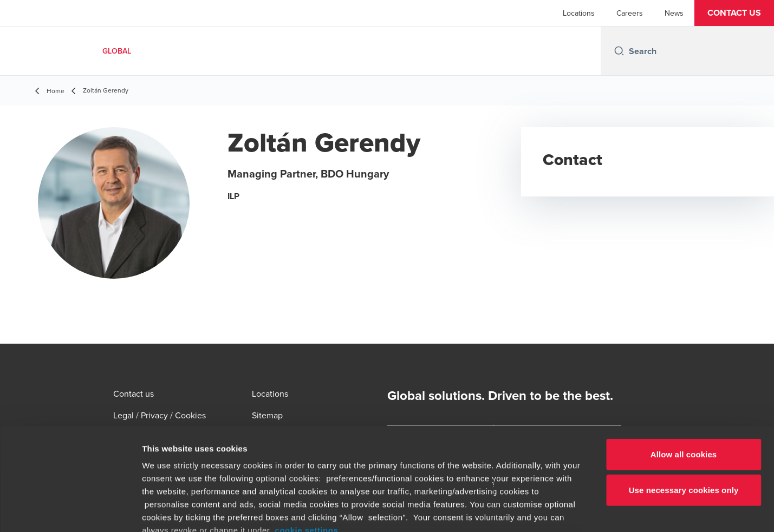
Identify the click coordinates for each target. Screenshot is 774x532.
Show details (568, 511)
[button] (734, 13)
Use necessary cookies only (684, 402)
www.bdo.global (360, 468)
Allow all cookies (684, 367)
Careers (630, 13)
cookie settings (307, 442)
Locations (579, 13)
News (674, 13)
